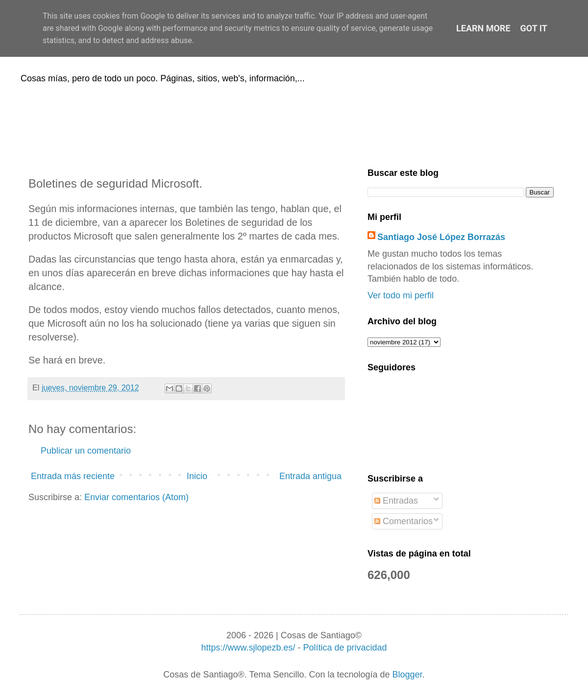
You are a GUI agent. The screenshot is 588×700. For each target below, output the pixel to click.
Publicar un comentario (86, 451)
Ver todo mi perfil (401, 295)
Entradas (396, 501)
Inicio (197, 476)
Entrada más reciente (73, 476)
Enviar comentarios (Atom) (136, 497)
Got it (534, 28)
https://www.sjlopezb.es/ (248, 648)
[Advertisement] (294, 124)
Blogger (407, 675)
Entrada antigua (310, 476)
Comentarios (404, 521)
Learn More (483, 28)
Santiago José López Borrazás (441, 237)
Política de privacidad (345, 648)
